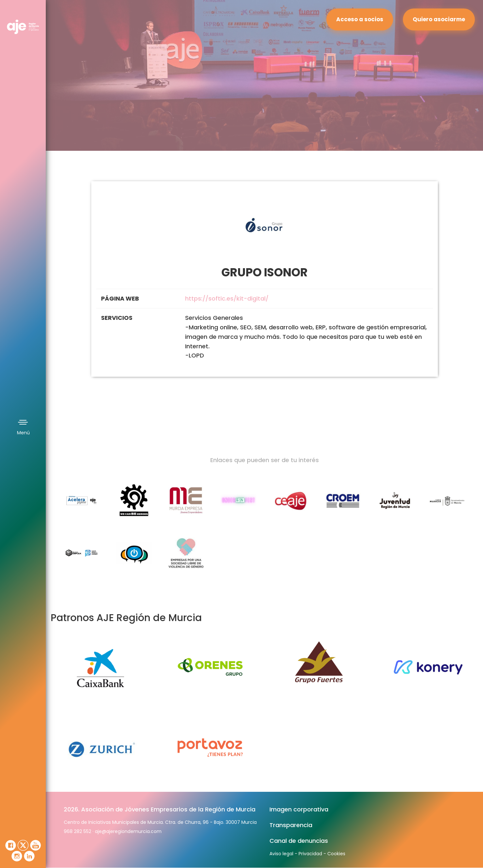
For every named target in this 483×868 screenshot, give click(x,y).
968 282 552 (78, 831)
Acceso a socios (360, 19)
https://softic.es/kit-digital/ (227, 298)
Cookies (336, 854)
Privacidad (310, 854)
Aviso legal (281, 854)
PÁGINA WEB (120, 298)
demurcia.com (145, 831)
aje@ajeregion (111, 831)
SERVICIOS (117, 318)
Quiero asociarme (439, 19)
